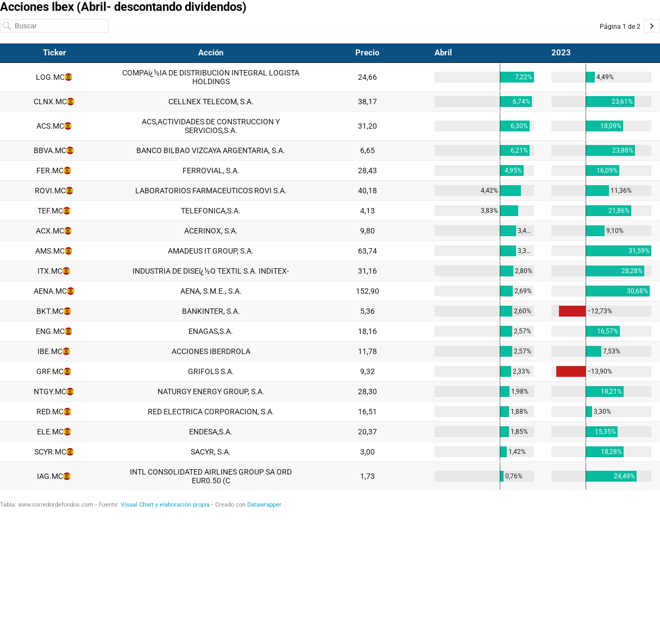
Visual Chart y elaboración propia (165, 505)
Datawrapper (264, 505)
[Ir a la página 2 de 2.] (652, 26)
